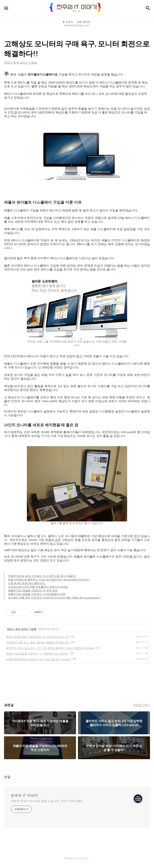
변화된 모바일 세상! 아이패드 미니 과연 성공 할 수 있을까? (39, 659)
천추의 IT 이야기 (24, 796)
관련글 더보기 (141, 705)
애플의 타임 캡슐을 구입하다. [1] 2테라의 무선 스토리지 (37, 653)
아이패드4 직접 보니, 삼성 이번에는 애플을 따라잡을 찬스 (38, 642)
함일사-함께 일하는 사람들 (22, 629)
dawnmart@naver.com (77, 25)
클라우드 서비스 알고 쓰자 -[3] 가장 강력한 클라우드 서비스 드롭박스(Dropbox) (51, 648)
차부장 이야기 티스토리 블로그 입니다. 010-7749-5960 (46, 801)
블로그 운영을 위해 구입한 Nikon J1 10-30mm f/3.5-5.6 (38, 637)
